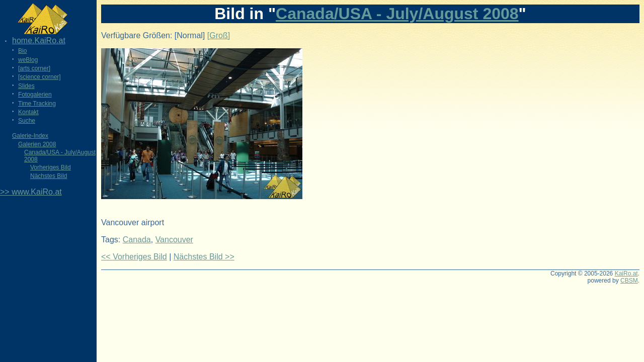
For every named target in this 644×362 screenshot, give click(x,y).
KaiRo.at (626, 274)
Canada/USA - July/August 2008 (397, 14)
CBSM (629, 281)
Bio (22, 51)
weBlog (28, 60)
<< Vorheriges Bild (134, 257)
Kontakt (28, 112)
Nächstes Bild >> (204, 257)
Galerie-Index (30, 136)
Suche (27, 121)
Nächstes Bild (49, 176)
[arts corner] (34, 68)
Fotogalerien (35, 95)
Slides (26, 86)
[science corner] (39, 77)
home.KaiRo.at (39, 40)
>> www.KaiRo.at (31, 192)
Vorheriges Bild (51, 167)
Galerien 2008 (37, 144)
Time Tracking (37, 104)
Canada (137, 240)
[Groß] (219, 35)
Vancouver (174, 240)
